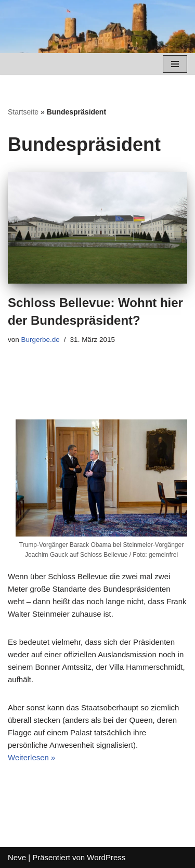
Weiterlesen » (31, 757)
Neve (17, 857)
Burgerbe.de (41, 340)
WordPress (106, 857)
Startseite (23, 112)
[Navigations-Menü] (175, 64)
